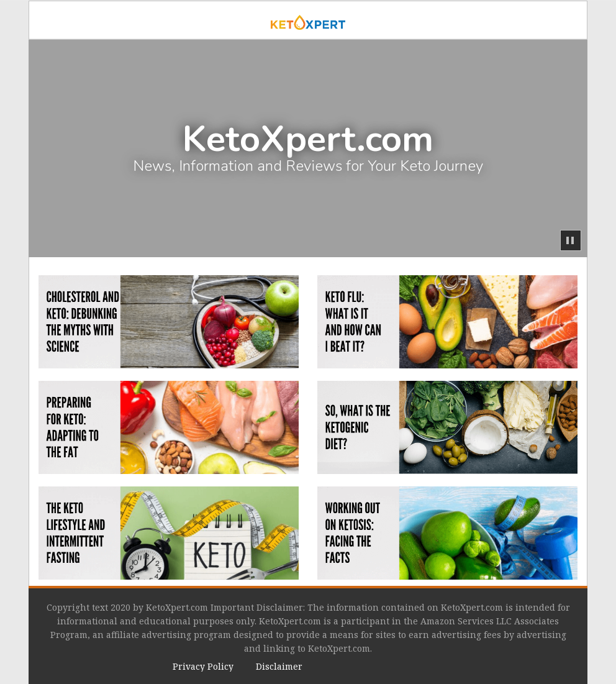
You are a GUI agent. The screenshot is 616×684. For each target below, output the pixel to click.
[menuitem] (203, 667)
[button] (571, 240)
